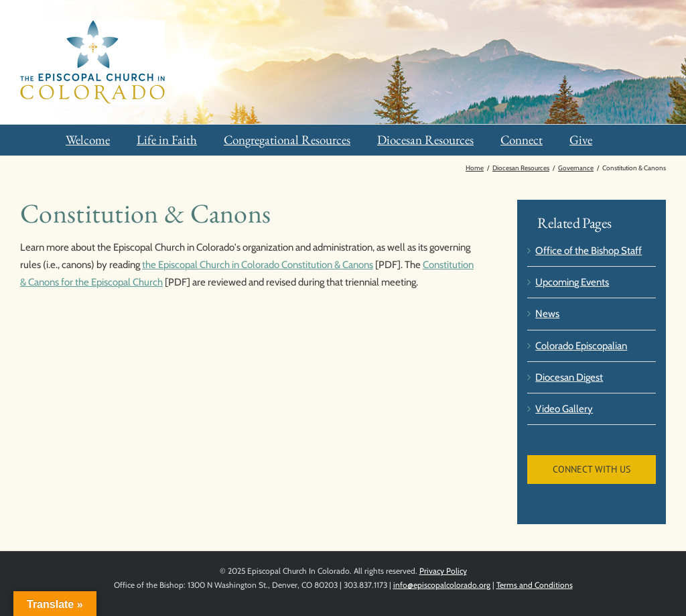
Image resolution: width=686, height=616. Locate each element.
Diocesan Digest (569, 377)
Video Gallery (564, 409)
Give (581, 140)
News (547, 314)
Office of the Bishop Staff (589, 251)
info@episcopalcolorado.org (442, 585)
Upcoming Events (572, 282)
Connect (522, 140)
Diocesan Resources (425, 140)
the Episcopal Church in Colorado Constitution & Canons (258, 265)
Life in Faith (167, 140)
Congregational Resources (287, 140)
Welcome (88, 140)
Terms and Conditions (535, 585)
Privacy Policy (443, 571)
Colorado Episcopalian (581, 346)
